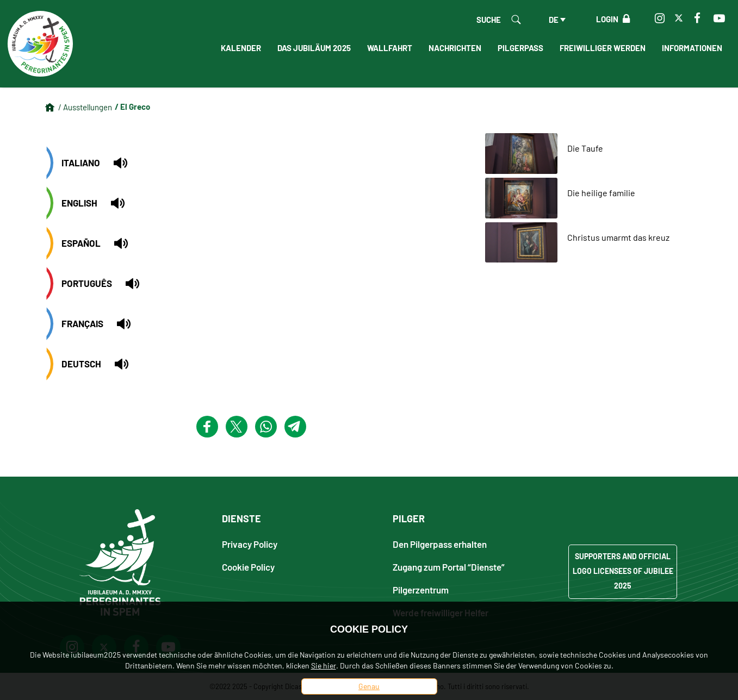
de (554, 20)
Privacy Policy (250, 544)
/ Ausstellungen (85, 107)
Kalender (241, 48)
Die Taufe (585, 148)
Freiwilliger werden (603, 48)
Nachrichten (455, 48)
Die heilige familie (601, 193)
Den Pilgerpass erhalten (440, 544)
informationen (692, 48)
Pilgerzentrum (421, 589)
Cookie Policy (248, 567)
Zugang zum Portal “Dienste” (449, 567)
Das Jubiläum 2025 (314, 48)
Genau (369, 686)
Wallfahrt (390, 48)
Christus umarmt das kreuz (618, 237)
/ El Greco (132, 107)
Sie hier (324, 665)
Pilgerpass (520, 48)
